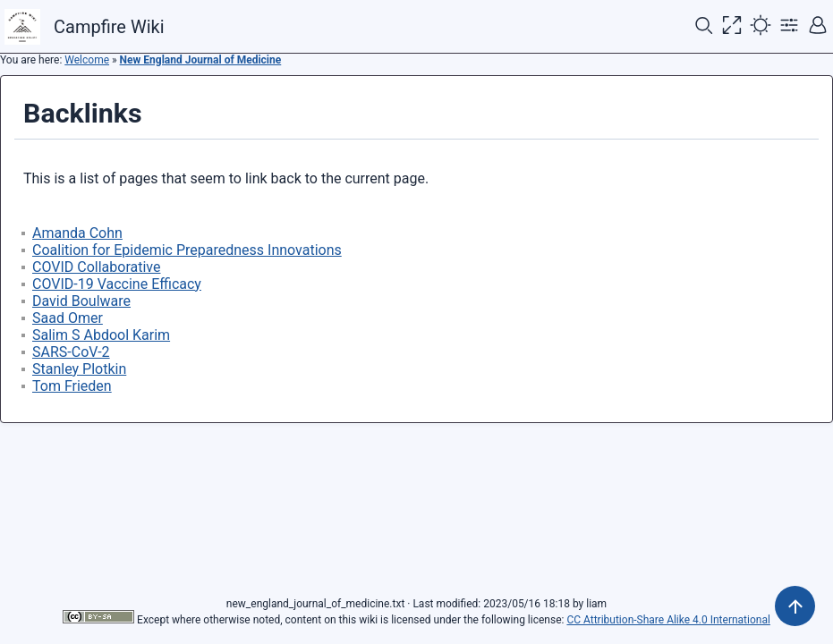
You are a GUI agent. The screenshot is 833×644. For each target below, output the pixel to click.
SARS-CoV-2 (71, 352)
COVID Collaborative (96, 267)
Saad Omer (68, 318)
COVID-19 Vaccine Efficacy (117, 284)
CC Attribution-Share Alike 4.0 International (668, 620)
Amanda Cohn (77, 233)
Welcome (87, 60)
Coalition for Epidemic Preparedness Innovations (187, 250)
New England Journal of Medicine (201, 60)
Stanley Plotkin (79, 369)
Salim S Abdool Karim (101, 335)
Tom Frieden (72, 386)
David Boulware (81, 301)
